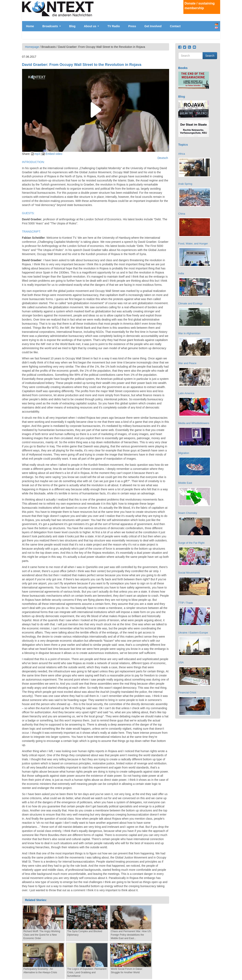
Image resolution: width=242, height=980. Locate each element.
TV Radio (114, 26)
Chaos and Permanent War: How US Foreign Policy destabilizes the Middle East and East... (131, 935)
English (216, 28)
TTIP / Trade (186, 603)
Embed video (54, 154)
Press (132, 26)
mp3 (37, 154)
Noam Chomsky (188, 513)
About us (92, 26)
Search (210, 56)
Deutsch (216, 24)
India (181, 273)
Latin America (186, 393)
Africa (182, 154)
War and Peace (187, 363)
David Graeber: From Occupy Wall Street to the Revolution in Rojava (82, 65)
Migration (184, 453)
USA (181, 662)
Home (30, 26)
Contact (175, 26)
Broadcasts (51, 26)
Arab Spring (185, 184)
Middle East (185, 483)
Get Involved (153, 26)
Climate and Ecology (190, 303)
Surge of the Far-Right (191, 543)
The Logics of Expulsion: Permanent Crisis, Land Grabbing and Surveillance (87, 972)
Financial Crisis (187, 693)
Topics (183, 145)
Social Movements (189, 573)
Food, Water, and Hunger (193, 244)
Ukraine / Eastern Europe (193, 633)
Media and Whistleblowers (194, 423)
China (182, 214)
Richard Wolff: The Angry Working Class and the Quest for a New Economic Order (42, 935)
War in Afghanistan (189, 333)
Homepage (32, 47)
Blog (72, 26)
